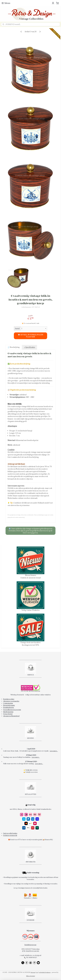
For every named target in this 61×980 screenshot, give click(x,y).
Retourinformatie (9, 705)
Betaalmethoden (9, 707)
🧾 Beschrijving (14, 347)
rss (37, 972)
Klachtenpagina (8, 712)
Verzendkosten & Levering (12, 710)
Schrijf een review (32, 772)
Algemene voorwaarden (11, 701)
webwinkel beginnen (45, 972)
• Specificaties (30, 347)
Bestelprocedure (9, 699)
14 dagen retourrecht (10, 835)
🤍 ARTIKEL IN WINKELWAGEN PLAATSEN (31, 336)
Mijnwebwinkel (31, 976)
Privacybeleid (8, 714)
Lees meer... (54, 751)
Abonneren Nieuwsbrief (11, 716)
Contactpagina (8, 703)
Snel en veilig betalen (10, 833)
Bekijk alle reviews (32, 770)
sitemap (33, 972)
